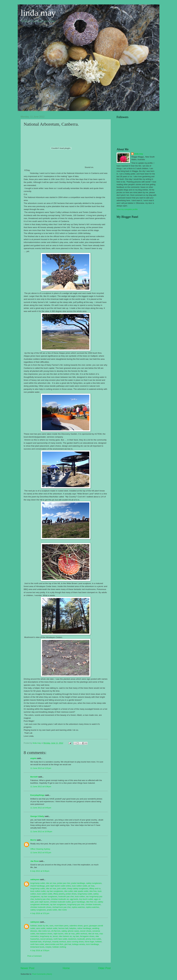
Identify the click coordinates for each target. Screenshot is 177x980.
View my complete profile (127, 209)
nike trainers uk (65, 936)
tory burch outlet (86, 899)
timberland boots (37, 947)
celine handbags (84, 928)
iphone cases (73, 931)
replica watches (78, 907)
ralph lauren (58, 934)
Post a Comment (35, 956)
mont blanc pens (61, 926)
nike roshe (62, 910)
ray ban (76, 936)
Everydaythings (37, 795)
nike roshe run (44, 931)
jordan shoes (71, 894)
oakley (64, 931)
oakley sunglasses (94, 883)
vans (51, 926)
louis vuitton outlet (79, 886)
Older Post (104, 968)
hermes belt (63, 928)
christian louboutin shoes (41, 907)
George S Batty (37, 816)
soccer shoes (86, 931)
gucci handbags (78, 902)
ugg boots (74, 899)
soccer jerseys (46, 939)
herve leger (89, 942)
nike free (93, 891)
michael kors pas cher (61, 907)
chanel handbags (38, 886)
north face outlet (60, 939)
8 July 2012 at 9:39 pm (40, 871)
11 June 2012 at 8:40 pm (41, 808)
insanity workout (59, 942)
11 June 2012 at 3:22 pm (41, 768)
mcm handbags (92, 944)
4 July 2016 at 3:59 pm (40, 950)
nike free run (91, 902)
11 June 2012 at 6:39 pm (41, 787)
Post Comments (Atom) (42, 974)
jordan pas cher (64, 883)
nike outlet (68, 891)
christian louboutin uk (60, 899)
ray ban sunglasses (55, 891)
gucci (86, 926)
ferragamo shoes (87, 936)
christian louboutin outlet (60, 902)
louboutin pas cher (66, 896)
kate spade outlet (81, 891)
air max (91, 886)
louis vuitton (80, 896)
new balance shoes (44, 934)
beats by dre (43, 926)
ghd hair (68, 944)
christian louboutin (93, 904)
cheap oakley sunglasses (78, 888)
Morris (33, 840)
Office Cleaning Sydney (40, 849)
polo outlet (61, 888)
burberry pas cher (42, 899)
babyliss (73, 928)
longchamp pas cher (76, 904)
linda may (38, 13)
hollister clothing (59, 947)
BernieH (34, 777)
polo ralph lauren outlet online (58, 886)
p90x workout (81, 934)
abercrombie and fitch (54, 944)
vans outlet (41, 928)
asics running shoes (75, 942)
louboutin (81, 939)
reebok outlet (52, 928)
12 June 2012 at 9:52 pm (41, 853)
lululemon (72, 939)
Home (66, 968)
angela (33, 758)
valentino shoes (76, 926)
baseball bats (36, 942)
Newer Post (28, 968)
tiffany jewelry (59, 894)
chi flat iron (56, 931)
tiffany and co (95, 888)
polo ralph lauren (42, 902)
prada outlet (52, 910)
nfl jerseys (47, 942)
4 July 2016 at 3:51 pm (40, 913)
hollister (34, 926)
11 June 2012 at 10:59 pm (41, 832)
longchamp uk (46, 936)
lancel (55, 936)
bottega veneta (78, 944)
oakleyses (35, 879)
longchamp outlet (38, 883)
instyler (48, 947)
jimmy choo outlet (93, 939)
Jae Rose (35, 861)
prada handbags (78, 883)
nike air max (51, 883)
